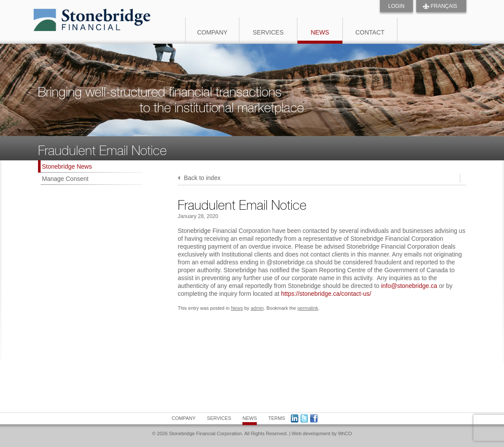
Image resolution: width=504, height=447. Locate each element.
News (320, 32)
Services (268, 32)
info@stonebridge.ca (409, 286)
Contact (370, 32)
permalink (308, 308)
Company (212, 32)
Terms (277, 418)
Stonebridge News (67, 166)
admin (257, 308)
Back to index (199, 178)
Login (396, 6)
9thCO (345, 433)
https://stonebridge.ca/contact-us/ (326, 294)
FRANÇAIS (444, 6)
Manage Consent (65, 179)
